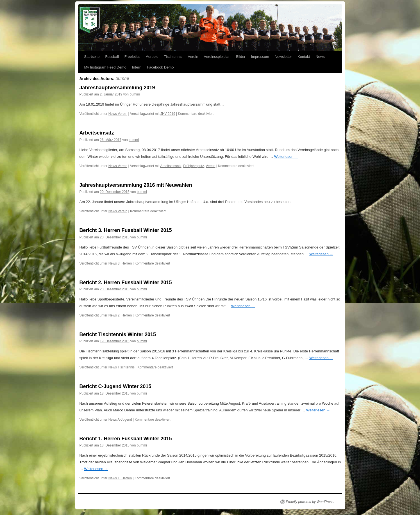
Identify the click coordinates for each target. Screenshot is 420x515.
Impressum (260, 57)
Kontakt (304, 57)
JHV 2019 (168, 114)
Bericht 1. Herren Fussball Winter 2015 (126, 439)
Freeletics (132, 57)
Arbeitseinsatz (97, 133)
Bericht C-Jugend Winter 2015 (115, 386)
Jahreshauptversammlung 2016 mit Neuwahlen (136, 185)
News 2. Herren (120, 315)
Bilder (241, 57)
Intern (137, 67)
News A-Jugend (120, 420)
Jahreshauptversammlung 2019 (117, 88)
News (320, 57)
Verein (193, 57)
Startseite (92, 57)
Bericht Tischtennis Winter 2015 (118, 334)
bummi (122, 78)
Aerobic (152, 57)
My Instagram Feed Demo (105, 67)
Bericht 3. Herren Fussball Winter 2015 (126, 230)
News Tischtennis (122, 367)
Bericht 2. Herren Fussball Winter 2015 (126, 282)
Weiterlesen (286, 157)
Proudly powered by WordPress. (310, 502)
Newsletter (283, 57)
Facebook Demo (160, 67)
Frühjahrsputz (193, 166)
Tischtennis (173, 57)
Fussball (112, 57)
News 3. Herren (120, 263)
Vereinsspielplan (217, 57)
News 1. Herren (120, 478)
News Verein (118, 114)
